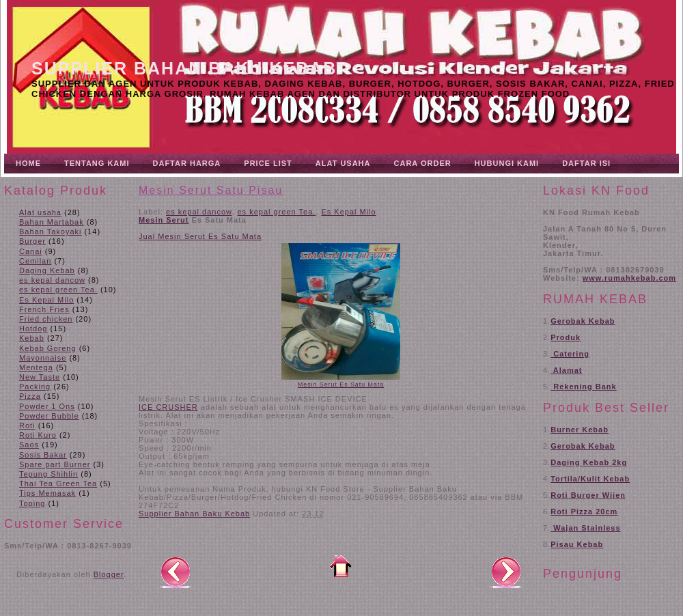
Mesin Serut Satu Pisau (211, 190)
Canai (31, 251)
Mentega (36, 367)
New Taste (40, 377)
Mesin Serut (164, 220)
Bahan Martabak (52, 222)
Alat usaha (40, 212)
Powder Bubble (49, 416)
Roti (27, 425)
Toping (32, 503)
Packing (35, 387)
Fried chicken (46, 319)
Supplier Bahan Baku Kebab (184, 68)
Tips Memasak (47, 493)
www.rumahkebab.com (629, 278)
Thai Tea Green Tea (58, 484)
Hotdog (33, 328)
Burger (32, 241)
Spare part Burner (55, 464)
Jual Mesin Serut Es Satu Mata (200, 236)
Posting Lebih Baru (176, 572)
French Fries (44, 309)
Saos (29, 445)
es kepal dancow (52, 280)
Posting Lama (506, 572)
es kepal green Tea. (58, 290)
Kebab (32, 338)
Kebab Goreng (48, 348)
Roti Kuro (38, 435)
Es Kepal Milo (46, 300)
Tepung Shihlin (48, 474)
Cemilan (35, 261)
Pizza (30, 396)
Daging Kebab (47, 270)
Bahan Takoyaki (50, 232)
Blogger (109, 574)
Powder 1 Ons (47, 406)
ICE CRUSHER (168, 407)
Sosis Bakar (43, 455)
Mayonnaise (43, 358)
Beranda (341, 566)
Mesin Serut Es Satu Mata (341, 384)
